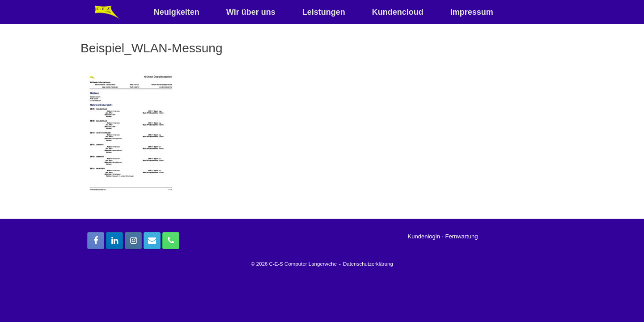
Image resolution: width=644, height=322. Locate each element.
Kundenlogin (424, 236)
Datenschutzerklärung (368, 264)
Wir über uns (251, 12)
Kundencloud (398, 12)
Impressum (472, 12)
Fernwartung (461, 236)
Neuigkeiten (177, 12)
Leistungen (324, 12)
